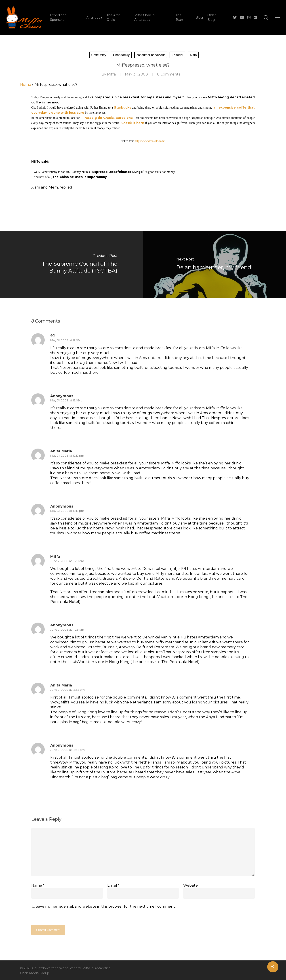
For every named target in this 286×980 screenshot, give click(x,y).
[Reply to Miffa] (58, 610)
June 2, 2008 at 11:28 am (67, 561)
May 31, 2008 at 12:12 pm (67, 455)
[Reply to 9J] (58, 381)
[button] (277, 18)
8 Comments (169, 74)
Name (38, 885)
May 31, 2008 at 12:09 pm (68, 340)
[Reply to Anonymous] (58, 436)
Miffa (111, 74)
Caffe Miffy (99, 55)
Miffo (193, 55)
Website (190, 885)
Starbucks (123, 107)
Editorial (178, 55)
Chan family (121, 55)
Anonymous (62, 625)
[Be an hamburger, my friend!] (214, 264)
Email (113, 885)
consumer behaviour (151, 55)
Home (26, 85)
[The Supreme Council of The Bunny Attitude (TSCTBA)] (71, 264)
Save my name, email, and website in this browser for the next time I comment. (106, 906)
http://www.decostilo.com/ (150, 141)
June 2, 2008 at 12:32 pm (67, 690)
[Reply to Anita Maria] (58, 491)
